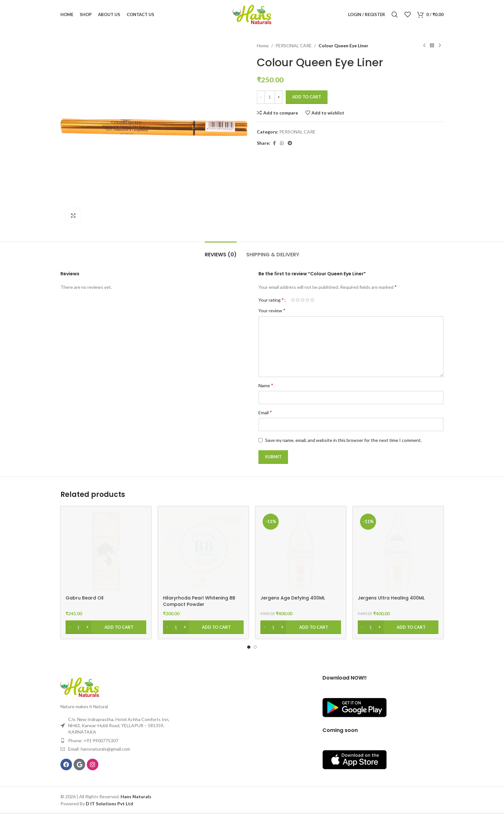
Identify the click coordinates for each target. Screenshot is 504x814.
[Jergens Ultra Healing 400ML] (398, 552)
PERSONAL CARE (294, 46)
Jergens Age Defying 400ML (293, 598)
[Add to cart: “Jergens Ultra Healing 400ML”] (398, 627)
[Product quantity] (270, 97)
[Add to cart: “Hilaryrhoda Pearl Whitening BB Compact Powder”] (203, 627)
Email (265, 412)
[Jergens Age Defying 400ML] (301, 552)
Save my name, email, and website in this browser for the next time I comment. (343, 440)
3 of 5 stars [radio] (303, 300)
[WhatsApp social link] (282, 143)
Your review (272, 310)
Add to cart (307, 97)
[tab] (221, 251)
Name (266, 385)
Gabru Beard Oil (85, 598)
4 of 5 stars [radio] (307, 300)
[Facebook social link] (274, 143)
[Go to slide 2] (255, 647)
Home (263, 46)
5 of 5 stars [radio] (312, 300)
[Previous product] (424, 46)
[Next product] (440, 46)
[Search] (395, 14)
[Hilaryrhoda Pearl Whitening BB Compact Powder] (203, 552)
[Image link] (80, 687)
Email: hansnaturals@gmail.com (99, 749)
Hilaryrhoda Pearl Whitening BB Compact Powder (199, 601)
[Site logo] (252, 14)
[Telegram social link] (290, 143)
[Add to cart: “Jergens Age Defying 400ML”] (301, 627)
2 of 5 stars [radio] (298, 300)
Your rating (271, 300)
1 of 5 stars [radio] (293, 300)
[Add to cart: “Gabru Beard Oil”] (106, 627)
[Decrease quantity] (261, 97)
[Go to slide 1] (249, 647)
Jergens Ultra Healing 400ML (391, 598)
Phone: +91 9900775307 (93, 741)
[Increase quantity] (279, 97)
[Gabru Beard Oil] (106, 552)
